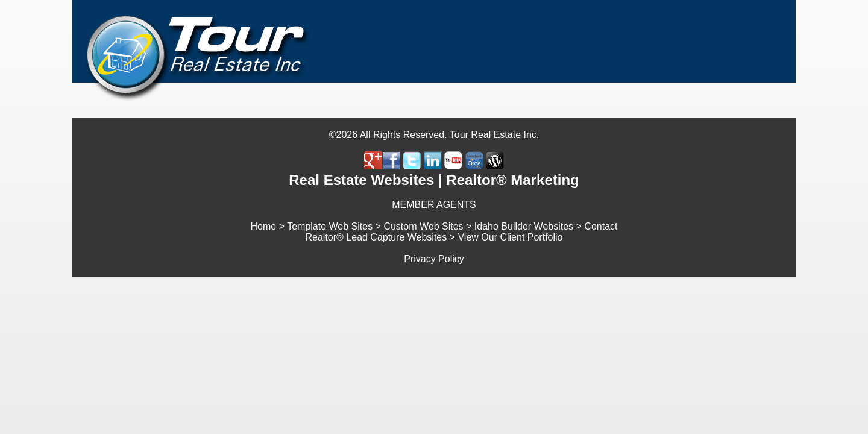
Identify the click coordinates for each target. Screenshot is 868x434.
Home (264, 226)
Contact (601, 226)
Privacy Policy (434, 259)
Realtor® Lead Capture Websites (376, 237)
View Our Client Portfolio (510, 237)
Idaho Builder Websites (524, 226)
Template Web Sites (330, 226)
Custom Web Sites (423, 226)
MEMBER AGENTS (434, 205)
